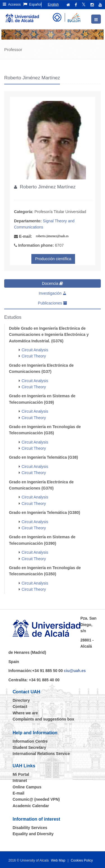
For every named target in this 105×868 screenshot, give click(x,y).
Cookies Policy (82, 860)
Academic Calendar (31, 806)
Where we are (25, 713)
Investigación (53, 293)
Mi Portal (21, 774)
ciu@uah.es (75, 671)
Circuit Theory (34, 356)
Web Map (58, 860)
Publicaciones (52, 303)
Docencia (53, 283)
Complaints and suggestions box (43, 719)
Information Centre (30, 741)
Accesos (12, 4)
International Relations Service (41, 754)
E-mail (18, 793)
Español (32, 4)
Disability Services (30, 828)
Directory (21, 700)
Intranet (20, 781)
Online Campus (27, 787)
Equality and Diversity (33, 834)
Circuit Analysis (35, 350)
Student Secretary (29, 747)
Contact (20, 707)
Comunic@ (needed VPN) (36, 799)
